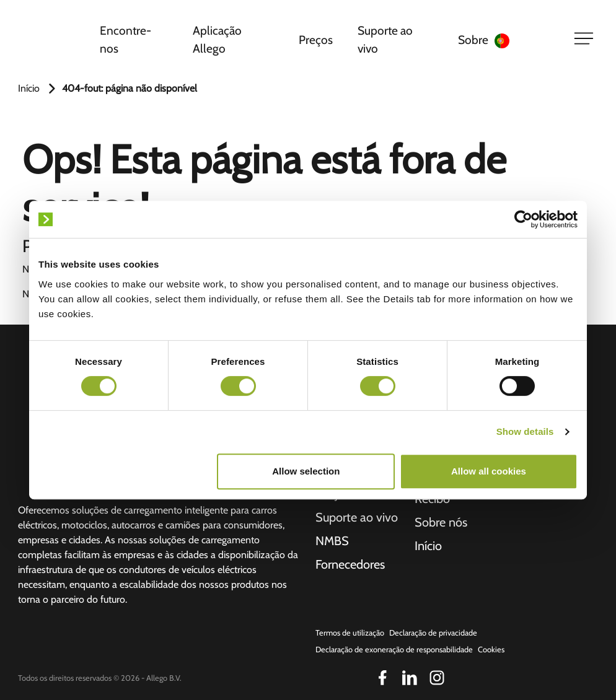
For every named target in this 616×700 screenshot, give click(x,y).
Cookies (491, 650)
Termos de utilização (350, 633)
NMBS (332, 541)
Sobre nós (441, 522)
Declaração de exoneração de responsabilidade (394, 650)
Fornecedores (350, 564)
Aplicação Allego (217, 39)
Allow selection (306, 471)
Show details (525, 431)
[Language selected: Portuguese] (526, 40)
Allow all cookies (489, 471)
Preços (316, 40)
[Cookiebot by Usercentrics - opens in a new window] (523, 219)
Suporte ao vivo (385, 39)
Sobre (473, 40)
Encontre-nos (125, 39)
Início (29, 88)
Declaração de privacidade (433, 633)
